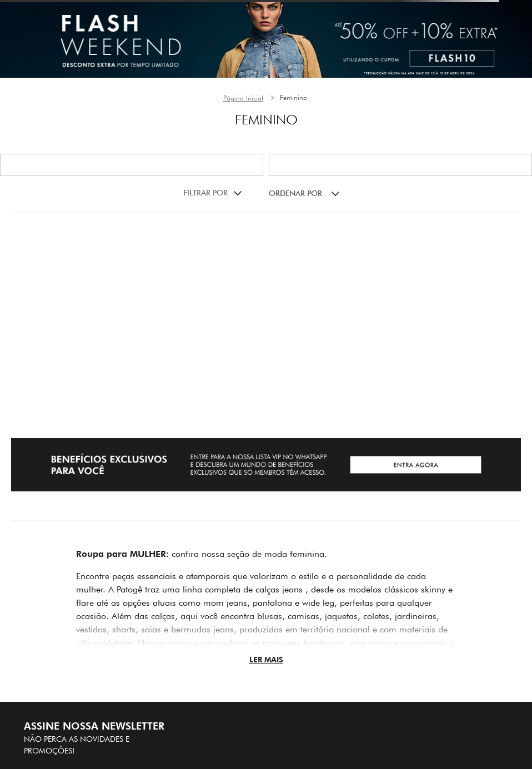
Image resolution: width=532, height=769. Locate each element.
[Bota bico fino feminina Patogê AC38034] (96, 238)
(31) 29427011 (308, 683)
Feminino (293, 97)
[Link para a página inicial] (243, 98)
